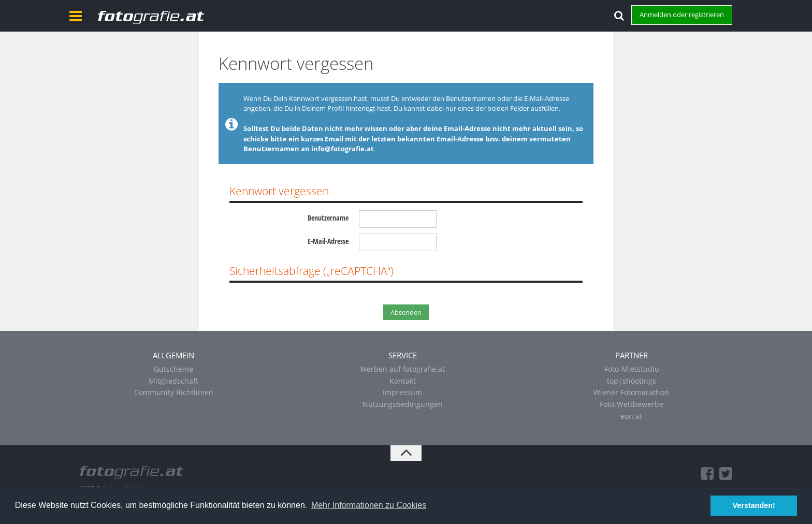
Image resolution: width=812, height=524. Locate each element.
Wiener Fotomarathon (631, 392)
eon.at (631, 416)
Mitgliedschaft (173, 381)
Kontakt (403, 381)
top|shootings (632, 381)
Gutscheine (173, 369)
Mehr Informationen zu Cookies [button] (369, 505)
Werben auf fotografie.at (402, 369)
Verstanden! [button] (754, 505)
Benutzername (328, 218)
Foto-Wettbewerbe (632, 404)
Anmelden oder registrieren (682, 14)
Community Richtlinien (174, 392)
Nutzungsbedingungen (403, 404)
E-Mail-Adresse (328, 241)
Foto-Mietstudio (632, 369)
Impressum (402, 392)
